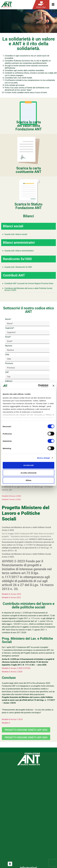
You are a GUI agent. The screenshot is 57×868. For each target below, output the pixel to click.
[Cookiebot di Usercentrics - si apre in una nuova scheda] (38, 386)
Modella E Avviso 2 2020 (12, 672)
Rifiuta (29, 480)
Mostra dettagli (43, 458)
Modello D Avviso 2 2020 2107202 (16, 668)
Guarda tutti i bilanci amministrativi (19, 251)
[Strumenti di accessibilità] (10, 864)
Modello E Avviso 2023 (11, 598)
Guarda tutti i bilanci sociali (16, 234)
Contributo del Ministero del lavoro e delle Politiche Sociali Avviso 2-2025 (28, 289)
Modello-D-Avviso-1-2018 (12, 719)
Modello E (6, 723)
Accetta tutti (29, 465)
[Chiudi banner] (53, 386)
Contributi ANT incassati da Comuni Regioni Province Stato (29, 283)
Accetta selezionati (28, 473)
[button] (28, 234)
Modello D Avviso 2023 (11, 594)
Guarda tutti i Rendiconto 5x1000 (18, 267)
